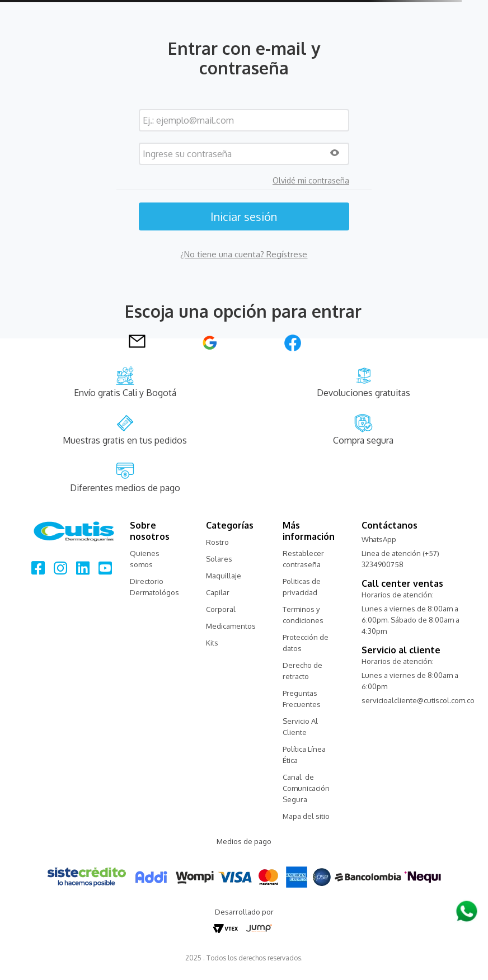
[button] (335, 154)
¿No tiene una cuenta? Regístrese (244, 254)
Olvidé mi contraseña (311, 181)
